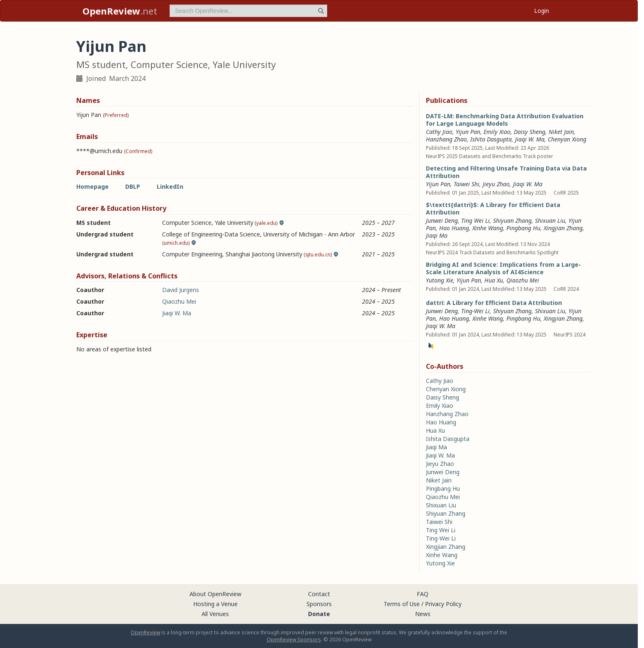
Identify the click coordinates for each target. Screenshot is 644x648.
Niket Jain (561, 132)
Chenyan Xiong (567, 139)
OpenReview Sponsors (294, 639)
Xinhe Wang (488, 228)
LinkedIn (170, 186)
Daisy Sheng (530, 132)
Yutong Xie (440, 280)
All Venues (215, 614)
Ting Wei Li (475, 220)
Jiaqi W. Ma (177, 313)
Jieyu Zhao (496, 184)
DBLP (133, 186)
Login (542, 11)
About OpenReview (215, 594)
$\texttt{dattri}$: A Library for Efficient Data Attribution (493, 208)
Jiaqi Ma (437, 235)
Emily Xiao (497, 132)
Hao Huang (454, 228)
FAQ (423, 594)
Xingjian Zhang (563, 228)
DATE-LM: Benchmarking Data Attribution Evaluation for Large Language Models (505, 120)
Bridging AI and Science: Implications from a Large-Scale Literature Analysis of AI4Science (503, 268)
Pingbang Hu (523, 228)
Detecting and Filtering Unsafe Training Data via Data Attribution (506, 172)
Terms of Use (402, 604)
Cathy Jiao (439, 132)
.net (120, 11)
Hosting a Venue (215, 604)
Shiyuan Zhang (512, 220)
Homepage (92, 186)
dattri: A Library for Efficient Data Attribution (494, 303)
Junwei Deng (442, 220)
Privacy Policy (443, 604)
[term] (248, 11)
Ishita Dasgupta (491, 139)
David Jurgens (181, 290)
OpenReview (145, 632)
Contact (319, 594)
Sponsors (319, 604)
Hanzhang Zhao (446, 139)
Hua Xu (494, 280)
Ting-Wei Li (475, 311)
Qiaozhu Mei (179, 301)
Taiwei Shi (467, 184)
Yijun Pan (468, 132)
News (423, 614)
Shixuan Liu (550, 220)
